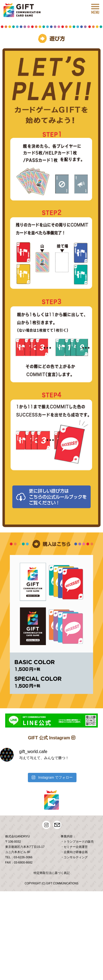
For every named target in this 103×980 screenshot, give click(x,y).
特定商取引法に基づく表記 (52, 873)
